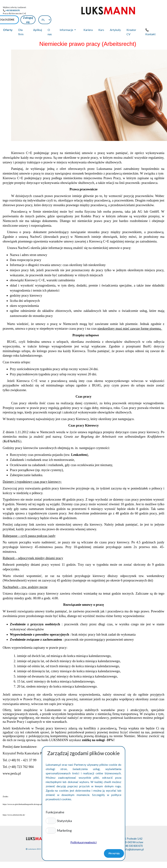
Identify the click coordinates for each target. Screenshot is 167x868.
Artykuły (115, 21)
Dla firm (21, 23)
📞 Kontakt (150, 23)
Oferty (8, 21)
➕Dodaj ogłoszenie (109, 10)
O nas (50, 23)
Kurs (101, 21)
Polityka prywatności (83, 842)
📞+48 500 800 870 (11, 10)
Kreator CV (131, 23)
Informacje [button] (67, 21)
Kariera (88, 21)
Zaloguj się (135, 10)
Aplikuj (38, 21)
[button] (51, 821)
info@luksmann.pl (134, 840)
